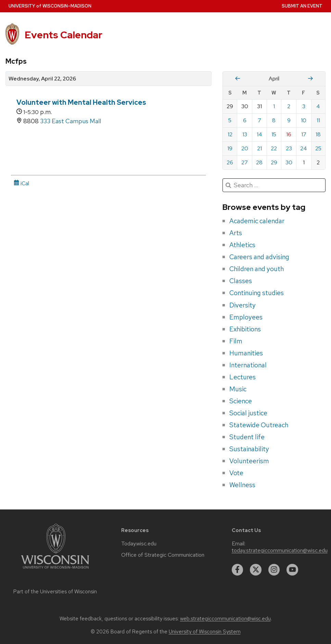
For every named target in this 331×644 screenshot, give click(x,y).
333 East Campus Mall (71, 121)
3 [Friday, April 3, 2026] (304, 106)
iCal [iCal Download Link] (21, 183)
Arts (236, 233)
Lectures (243, 377)
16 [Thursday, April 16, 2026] (289, 134)
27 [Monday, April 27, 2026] (245, 162)
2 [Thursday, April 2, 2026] (289, 106)
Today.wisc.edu (139, 544)
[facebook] (238, 570)
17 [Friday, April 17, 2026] (304, 134)
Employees (246, 317)
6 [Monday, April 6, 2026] (245, 120)
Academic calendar (257, 221)
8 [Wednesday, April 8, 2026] (274, 120)
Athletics (242, 245)
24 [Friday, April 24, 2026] (304, 148)
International (248, 365)
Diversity (243, 305)
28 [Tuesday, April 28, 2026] (259, 162)
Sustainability (249, 449)
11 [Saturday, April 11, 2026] (318, 120)
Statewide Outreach (259, 425)
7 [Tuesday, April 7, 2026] (259, 120)
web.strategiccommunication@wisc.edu (225, 619)
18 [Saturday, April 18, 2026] (318, 134)
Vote (236, 473)
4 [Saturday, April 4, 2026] (318, 106)
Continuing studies (257, 293)
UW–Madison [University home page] (50, 6)
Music (238, 389)
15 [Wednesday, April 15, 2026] (274, 134)
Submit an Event (302, 6)
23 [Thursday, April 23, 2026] (289, 148)
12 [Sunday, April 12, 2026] (230, 134)
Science (241, 401)
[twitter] (256, 570)
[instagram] (274, 570)
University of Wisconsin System (205, 632)
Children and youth (257, 269)
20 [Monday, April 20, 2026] (245, 148)
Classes (241, 281)
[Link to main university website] (55, 570)
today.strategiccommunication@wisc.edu (280, 551)
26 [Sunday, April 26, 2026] (230, 162)
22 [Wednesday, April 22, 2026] (274, 148)
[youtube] (292, 570)
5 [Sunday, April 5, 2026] (230, 120)
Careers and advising (259, 257)
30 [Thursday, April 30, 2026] (289, 162)
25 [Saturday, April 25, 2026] (318, 148)
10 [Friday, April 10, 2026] (304, 120)
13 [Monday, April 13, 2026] (245, 134)
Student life (247, 437)
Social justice (248, 413)
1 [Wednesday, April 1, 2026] (274, 106)
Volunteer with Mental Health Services (81, 102)
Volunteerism (249, 461)
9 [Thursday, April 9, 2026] (289, 120)
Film (236, 341)
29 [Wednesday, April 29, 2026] (274, 162)
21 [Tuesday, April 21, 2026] (259, 148)
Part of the (55, 592)
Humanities (246, 353)
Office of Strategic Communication (163, 555)
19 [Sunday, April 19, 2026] (230, 148)
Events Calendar (63, 35)
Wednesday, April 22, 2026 (42, 79)
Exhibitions (245, 329)
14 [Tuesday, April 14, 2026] (259, 134)
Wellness (242, 485)
